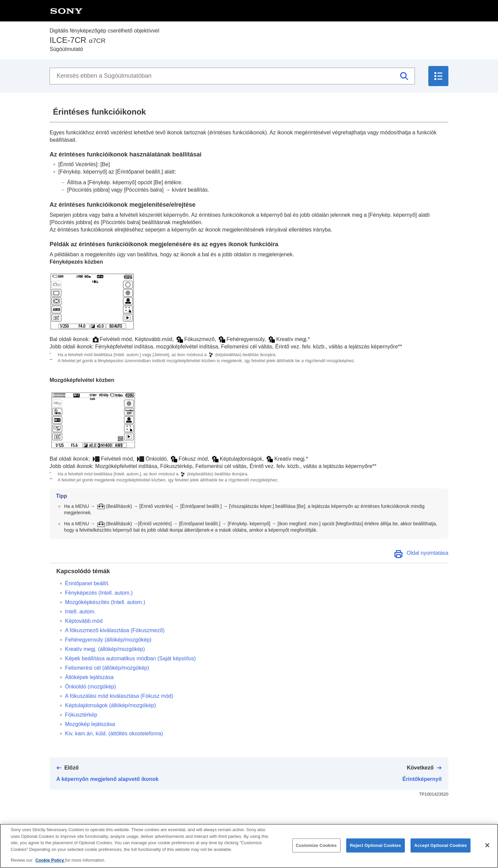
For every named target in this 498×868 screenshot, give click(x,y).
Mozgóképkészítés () (105, 602)
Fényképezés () (99, 593)
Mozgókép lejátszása (90, 724)
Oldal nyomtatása (427, 553)
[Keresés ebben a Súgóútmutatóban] (232, 76)
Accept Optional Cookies (441, 852)
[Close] (487, 852)
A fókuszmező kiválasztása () (115, 630)
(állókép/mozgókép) (108, 640)
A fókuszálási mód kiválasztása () (119, 696)
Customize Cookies (316, 852)
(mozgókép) (90, 687)
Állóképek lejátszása (89, 677)
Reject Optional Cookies (376, 852)
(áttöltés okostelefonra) (114, 733)
